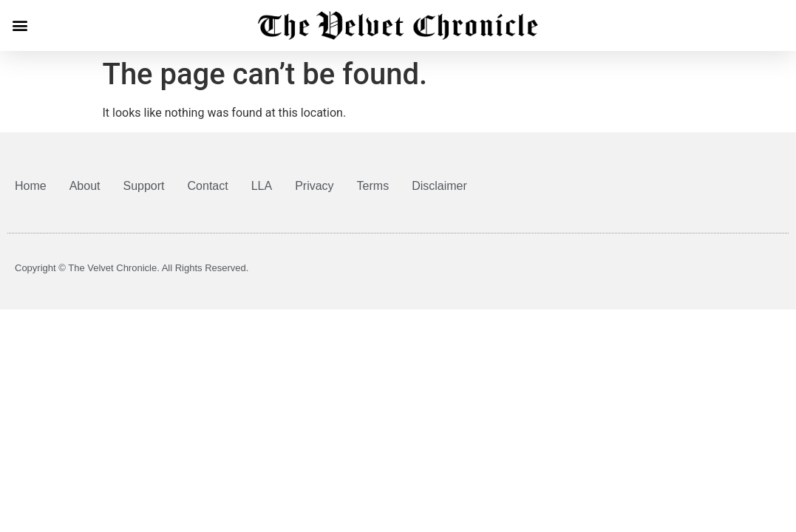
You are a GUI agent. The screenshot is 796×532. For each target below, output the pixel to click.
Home (31, 186)
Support (144, 186)
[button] (20, 25)
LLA (262, 186)
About (85, 186)
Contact (208, 186)
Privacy (314, 186)
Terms (373, 186)
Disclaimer (439, 186)
